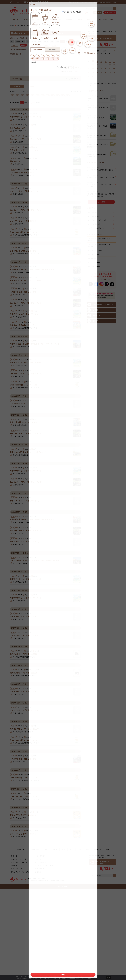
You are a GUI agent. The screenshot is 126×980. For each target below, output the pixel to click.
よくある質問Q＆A (41, 947)
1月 (52, 96)
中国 (79, 934)
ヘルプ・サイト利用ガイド (96, 350)
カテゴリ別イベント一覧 (53, 20)
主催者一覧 (94, 437)
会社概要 (38, 956)
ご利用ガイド (39, 944)
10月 (37, 96)
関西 (57, 42)
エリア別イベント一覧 (31, 20)
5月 (12, 96)
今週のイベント (76, 91)
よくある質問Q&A (93, 338)
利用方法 (93, 432)
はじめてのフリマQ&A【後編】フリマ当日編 (99, 367)
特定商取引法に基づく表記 (44, 950)
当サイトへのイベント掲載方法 (100, 426)
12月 (47, 96)
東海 (52, 42)
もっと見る (101, 262)
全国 (12, 42)
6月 (17, 96)
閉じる (109, 977)
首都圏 (46, 42)
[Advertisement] (45, 177)
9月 (32, 96)
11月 (42, 96)
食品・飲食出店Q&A (94, 388)
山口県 (54, 45)
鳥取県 (39, 45)
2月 (57, 96)
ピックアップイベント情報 (105, 20)
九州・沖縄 (75, 42)
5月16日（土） (14, 91)
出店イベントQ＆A (84, 20)
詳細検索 (69, 20)
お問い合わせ (39, 953)
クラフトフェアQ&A (94, 384)
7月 (22, 96)
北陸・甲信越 (31, 42)
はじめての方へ (40, 940)
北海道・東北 (20, 42)
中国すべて (14, 45)
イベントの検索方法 (94, 346)
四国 (68, 42)
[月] (98, 51)
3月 (62, 96)
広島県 (31, 45)
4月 (67, 96)
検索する (45, 59)
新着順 (32, 86)
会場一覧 (93, 443)
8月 (27, 96)
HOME (12, 25)
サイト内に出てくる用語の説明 (97, 342)
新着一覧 (16, 20)
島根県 (46, 45)
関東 (40, 42)
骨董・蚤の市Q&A (93, 376)
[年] (104, 51)
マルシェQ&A (92, 380)
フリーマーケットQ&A (95, 372)
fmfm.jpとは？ (92, 334)
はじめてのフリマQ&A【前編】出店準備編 (99, 361)
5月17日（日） (25, 91)
